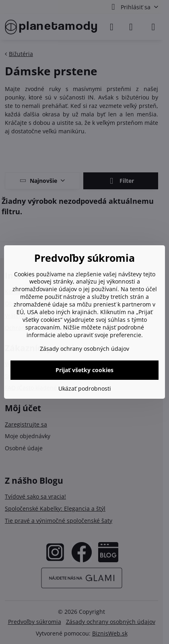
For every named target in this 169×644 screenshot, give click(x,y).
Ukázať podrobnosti (85, 388)
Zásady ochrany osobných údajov (84, 349)
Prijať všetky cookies (84, 370)
